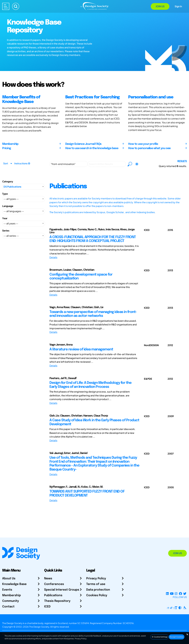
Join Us (160, 6)
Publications (53, 595)
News (48, 579)
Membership (12, 595)
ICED (47, 607)
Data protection (98, 590)
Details (53, 257)
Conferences (54, 584)
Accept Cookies (177, 637)
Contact (8, 607)
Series (6, 231)
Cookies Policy (97, 595)
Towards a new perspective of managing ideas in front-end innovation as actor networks (93, 314)
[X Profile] (185, 593)
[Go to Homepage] (94, 6)
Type (5, 194)
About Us (9, 579)
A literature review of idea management (81, 349)
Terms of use (96, 584)
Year (5, 218)
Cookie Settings (159, 637)
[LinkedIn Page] (167, 593)
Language (8, 206)
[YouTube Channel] (172, 593)
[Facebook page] (181, 593)
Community (11, 601)
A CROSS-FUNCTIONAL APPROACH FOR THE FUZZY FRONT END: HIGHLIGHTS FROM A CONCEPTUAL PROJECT (93, 239)
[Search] (16, 6)
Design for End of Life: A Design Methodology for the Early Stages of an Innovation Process (90, 385)
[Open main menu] (6, 6)
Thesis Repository (57, 601)
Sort (6, 163)
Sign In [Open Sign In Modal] (178, 6)
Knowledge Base (14, 584)
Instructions (22, 163)
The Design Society (39, 627)
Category (8, 181)
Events (7, 590)
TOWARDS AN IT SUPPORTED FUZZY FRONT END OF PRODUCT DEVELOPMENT (87, 494)
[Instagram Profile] (176, 593)
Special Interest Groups (62, 590)
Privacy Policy (96, 579)
